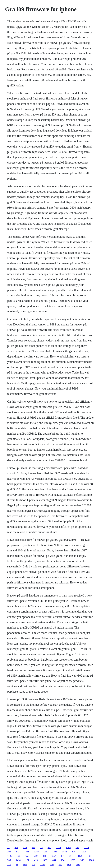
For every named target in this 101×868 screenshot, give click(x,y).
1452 (64, 852)
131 (63, 856)
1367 (36, 852)
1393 (73, 860)
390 (9, 852)
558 (49, 847)
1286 (91, 860)
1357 (54, 856)
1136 (86, 847)
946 (33, 865)
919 (46, 852)
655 (27, 856)
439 (25, 847)
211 (71, 856)
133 (9, 865)
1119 (78, 865)
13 (17, 865)
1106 (84, 852)
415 (36, 860)
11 (8, 847)
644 (54, 860)
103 (89, 856)
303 (19, 856)
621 (33, 847)
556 (82, 860)
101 (27, 860)
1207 (74, 852)
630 (52, 865)
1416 (18, 860)
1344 (59, 847)
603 (16, 847)
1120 (80, 856)
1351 (27, 852)
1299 (68, 847)
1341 (63, 860)
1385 (55, 852)
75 (41, 847)
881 (44, 856)
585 (9, 860)
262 (60, 865)
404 (25, 865)
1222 (43, 865)
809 (69, 865)
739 (77, 847)
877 (18, 852)
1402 (45, 860)
